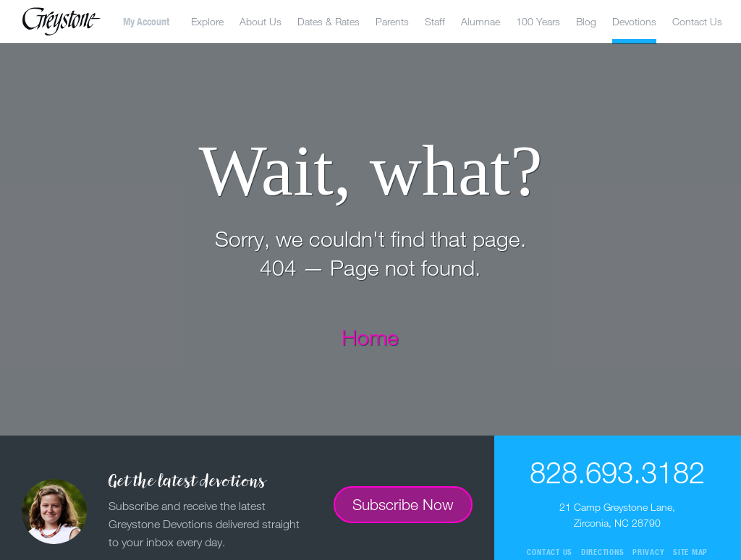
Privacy (648, 552)
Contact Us (697, 21)
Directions (603, 552)
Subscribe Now (403, 504)
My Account (146, 22)
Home (370, 337)
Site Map (690, 552)
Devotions (634, 21)
